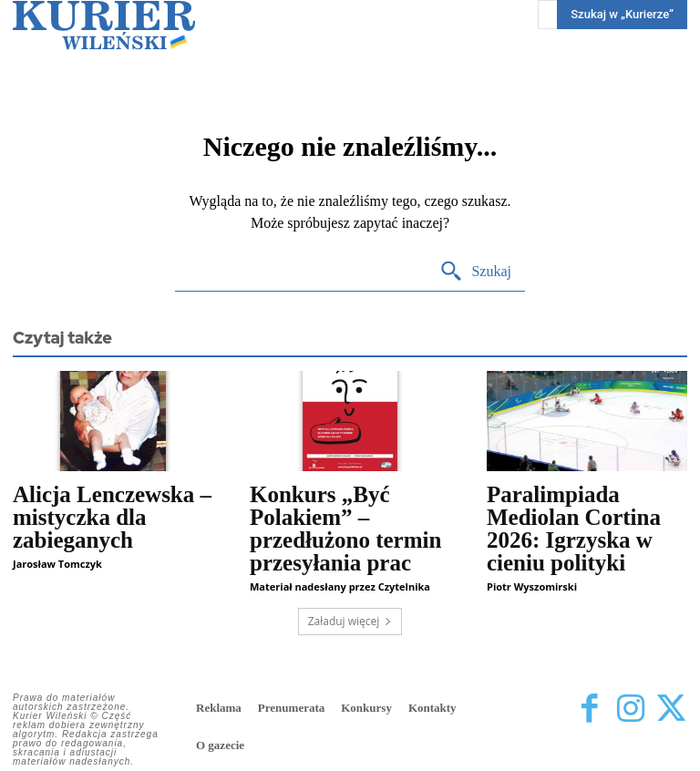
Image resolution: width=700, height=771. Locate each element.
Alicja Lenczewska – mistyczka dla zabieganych (112, 517)
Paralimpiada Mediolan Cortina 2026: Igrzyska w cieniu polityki (574, 529)
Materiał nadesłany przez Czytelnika (340, 586)
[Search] (475, 272)
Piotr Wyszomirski (532, 586)
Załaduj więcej (350, 621)
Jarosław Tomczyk (57, 564)
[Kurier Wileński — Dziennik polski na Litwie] (104, 25)
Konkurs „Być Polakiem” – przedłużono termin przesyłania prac (345, 529)
